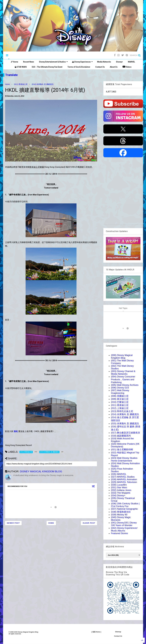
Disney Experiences (82, 62)
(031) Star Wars (119, 487)
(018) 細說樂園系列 (121, 436)
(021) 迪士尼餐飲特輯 (122, 450)
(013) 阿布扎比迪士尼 (122, 411)
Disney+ (119, 62)
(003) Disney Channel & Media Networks (123, 373)
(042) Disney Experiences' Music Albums (124, 529)
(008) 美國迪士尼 (120, 396)
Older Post (89, 523)
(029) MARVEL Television (124, 482)
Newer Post (13, 523)
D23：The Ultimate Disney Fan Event (47, 67)
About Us (114, 67)
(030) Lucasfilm (119, 485)
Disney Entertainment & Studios (53, 62)
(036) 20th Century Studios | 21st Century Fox (125, 505)
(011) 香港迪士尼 (21, 84)
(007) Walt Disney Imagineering (120, 392)
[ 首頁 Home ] (96, 632)
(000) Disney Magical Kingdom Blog (122, 357)
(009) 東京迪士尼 (120, 399)
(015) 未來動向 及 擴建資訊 (125, 424)
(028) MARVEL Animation (124, 479)
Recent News (29, 62)
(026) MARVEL (119, 474)
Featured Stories (119, 533)
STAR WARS (21, 67)
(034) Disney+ (118, 496)
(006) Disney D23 (120, 388)
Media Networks (104, 62)
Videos (127, 67)
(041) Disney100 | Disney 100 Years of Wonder (124, 524)
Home (15, 62)
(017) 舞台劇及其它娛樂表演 (125, 433)
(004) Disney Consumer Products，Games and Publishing (123, 379)
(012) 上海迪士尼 (120, 408)
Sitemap (118, 632)
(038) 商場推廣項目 (121, 512)
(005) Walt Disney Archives (125, 385)
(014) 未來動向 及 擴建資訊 (43, 84)
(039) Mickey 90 (119, 515)
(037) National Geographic (124, 509)
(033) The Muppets (121, 493)
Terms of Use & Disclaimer (79, 67)
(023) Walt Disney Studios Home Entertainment (124, 459)
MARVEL (131, 62)
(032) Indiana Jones (121, 490)
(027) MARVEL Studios (123, 477)
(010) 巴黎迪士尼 (120, 402)
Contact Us (100, 67)
